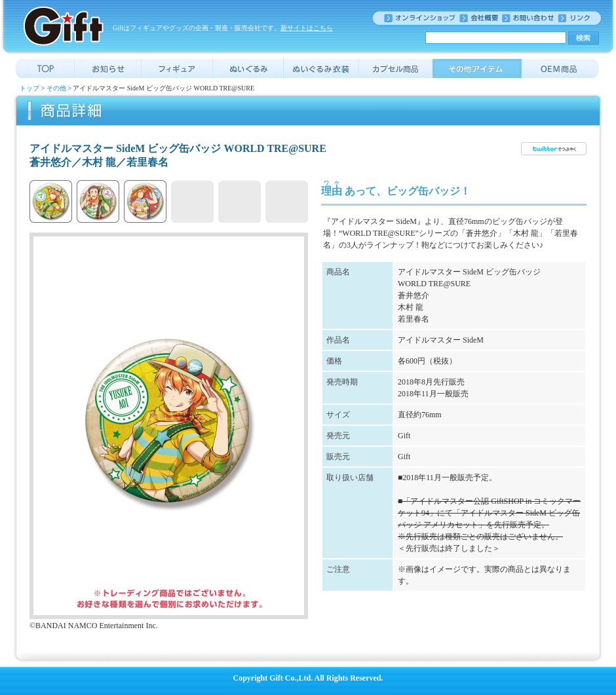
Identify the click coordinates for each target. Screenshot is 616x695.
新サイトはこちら (307, 28)
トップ (29, 88)
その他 (56, 88)
